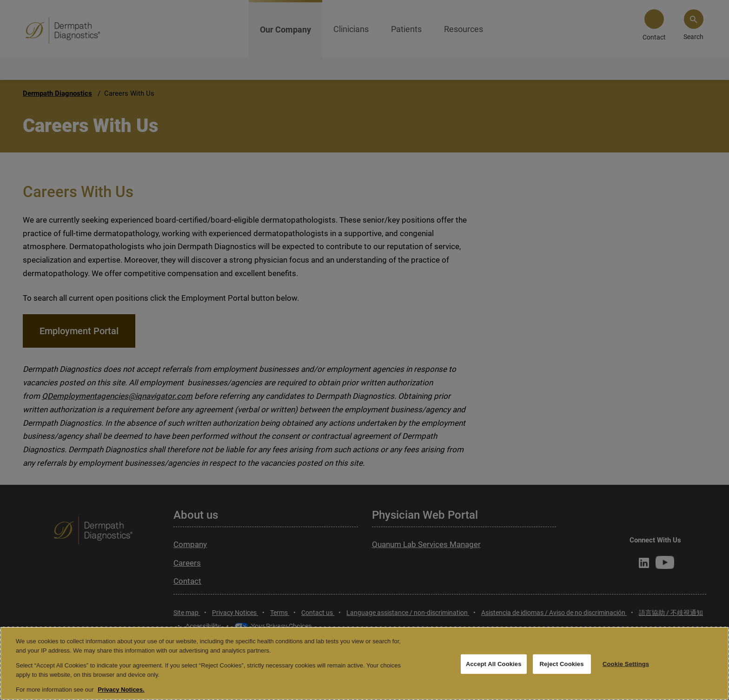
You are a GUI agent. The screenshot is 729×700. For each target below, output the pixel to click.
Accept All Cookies (494, 664)
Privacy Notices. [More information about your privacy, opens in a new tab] (121, 690)
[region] (364, 663)
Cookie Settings (626, 664)
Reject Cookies (562, 664)
